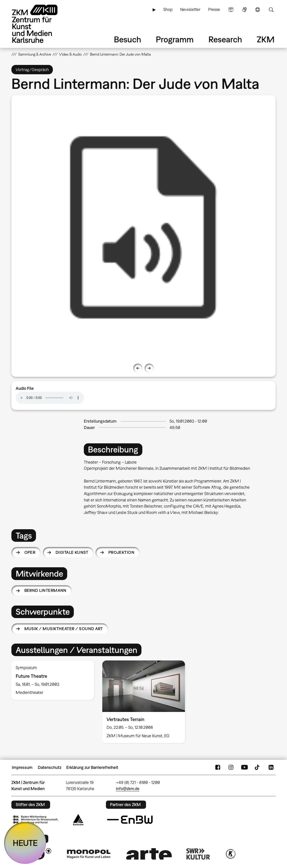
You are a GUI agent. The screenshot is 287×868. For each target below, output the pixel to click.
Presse (214, 9)
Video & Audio (70, 54)
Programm (175, 39)
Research (225, 39)
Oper (30, 552)
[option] (143, 227)
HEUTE (25, 843)
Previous (138, 368)
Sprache (258, 10)
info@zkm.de (128, 789)
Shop (168, 9)
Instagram (231, 768)
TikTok (258, 768)
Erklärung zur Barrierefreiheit (92, 767)
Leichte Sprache (231, 10)
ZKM (266, 39)
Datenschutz (50, 767)
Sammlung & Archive (35, 54)
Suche (271, 10)
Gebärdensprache (244, 10)
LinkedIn (271, 768)
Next (149, 368)
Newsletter (190, 9)
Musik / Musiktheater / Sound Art (64, 629)
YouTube (244, 768)
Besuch (128, 39)
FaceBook (218, 768)
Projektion (122, 552)
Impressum (22, 767)
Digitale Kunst (72, 552)
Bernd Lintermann (45, 590)
